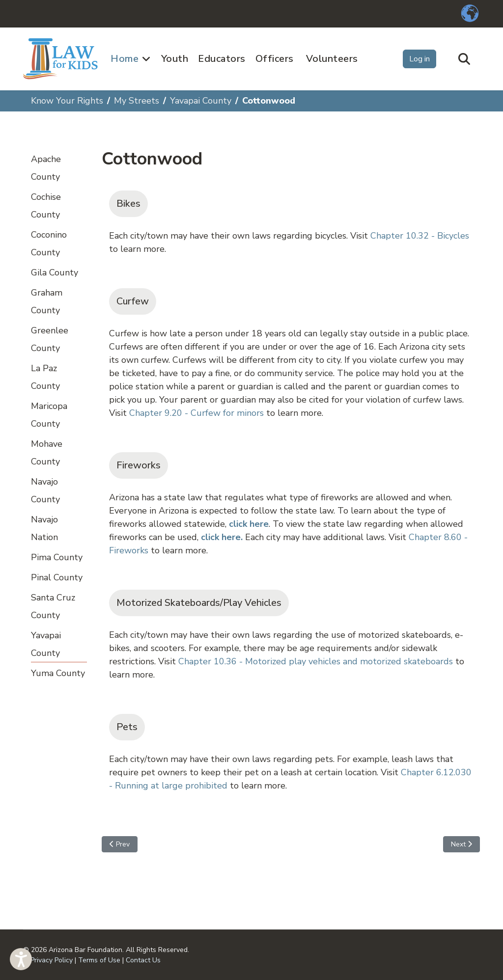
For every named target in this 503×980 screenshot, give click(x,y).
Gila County (55, 272)
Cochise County (46, 206)
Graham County (47, 301)
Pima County (57, 557)
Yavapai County (46, 644)
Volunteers (332, 59)
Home (125, 59)
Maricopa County (49, 415)
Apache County (46, 168)
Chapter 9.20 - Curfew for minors (196, 413)
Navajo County (45, 490)
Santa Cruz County (53, 606)
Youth (175, 59)
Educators (222, 59)
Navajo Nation (44, 528)
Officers (275, 59)
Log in (419, 59)
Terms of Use (99, 960)
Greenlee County (50, 339)
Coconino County (49, 244)
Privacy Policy (52, 960)
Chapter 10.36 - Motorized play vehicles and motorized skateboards (316, 661)
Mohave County (47, 453)
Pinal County (57, 577)
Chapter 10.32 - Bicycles (420, 236)
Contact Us (143, 960)
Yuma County (58, 673)
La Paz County (45, 377)
